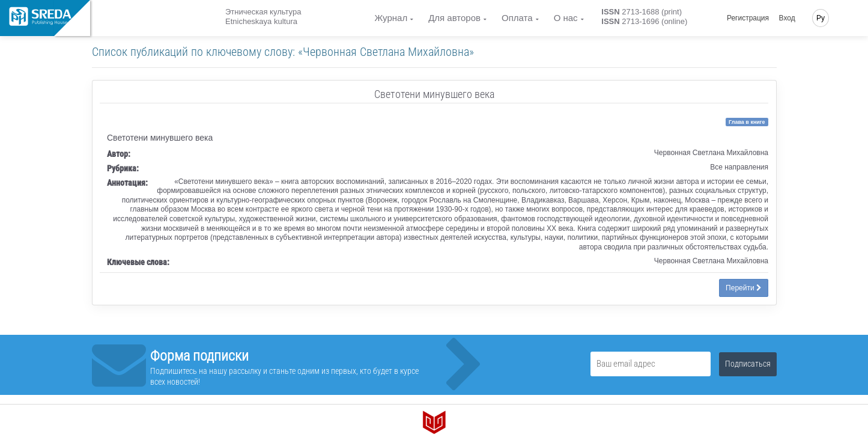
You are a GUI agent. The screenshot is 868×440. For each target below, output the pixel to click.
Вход (787, 18)
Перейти (744, 288)
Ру (821, 18)
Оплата (517, 18)
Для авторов (454, 18)
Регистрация (748, 18)
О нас (566, 18)
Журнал (391, 18)
